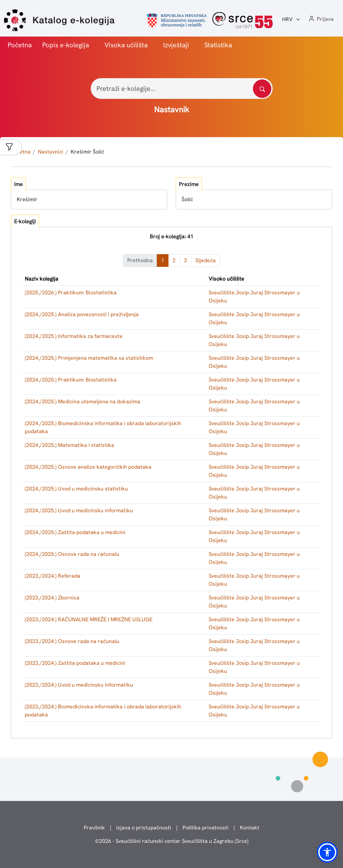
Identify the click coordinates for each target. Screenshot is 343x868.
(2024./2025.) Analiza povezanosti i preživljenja (82, 314)
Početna (20, 45)
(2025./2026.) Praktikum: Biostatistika (71, 293)
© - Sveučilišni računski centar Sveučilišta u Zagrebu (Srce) (172, 841)
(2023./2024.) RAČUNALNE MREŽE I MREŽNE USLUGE (89, 619)
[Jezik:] (291, 19)
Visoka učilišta (126, 45)
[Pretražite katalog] (262, 89)
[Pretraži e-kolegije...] (182, 89)
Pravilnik (94, 828)
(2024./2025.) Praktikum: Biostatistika (71, 380)
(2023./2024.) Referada (53, 576)
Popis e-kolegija (66, 45)
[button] (321, 19)
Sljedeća (205, 260)
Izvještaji (176, 45)
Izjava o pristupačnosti (144, 828)
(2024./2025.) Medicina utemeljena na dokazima (83, 401)
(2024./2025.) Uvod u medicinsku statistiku (76, 489)
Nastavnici (51, 152)
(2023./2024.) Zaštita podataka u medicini (75, 663)
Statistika (218, 45)
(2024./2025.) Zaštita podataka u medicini (75, 532)
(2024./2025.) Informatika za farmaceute (74, 336)
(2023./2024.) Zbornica (52, 598)
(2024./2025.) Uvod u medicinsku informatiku (79, 510)
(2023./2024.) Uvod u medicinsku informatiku (79, 685)
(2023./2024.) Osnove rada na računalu (72, 641)
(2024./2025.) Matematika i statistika (70, 445)
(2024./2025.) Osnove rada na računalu (72, 554)
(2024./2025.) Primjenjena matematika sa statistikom (89, 358)
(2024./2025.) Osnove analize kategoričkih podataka (88, 467)
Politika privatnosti (205, 828)
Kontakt (250, 828)
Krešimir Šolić (87, 152)
